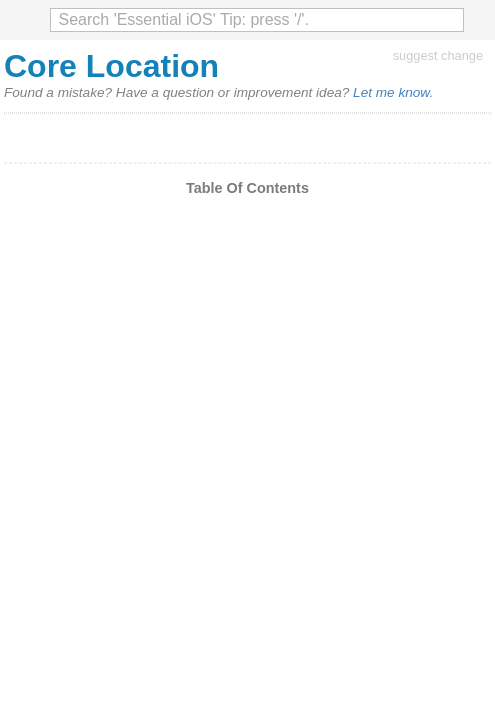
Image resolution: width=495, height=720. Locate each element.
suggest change (438, 55)
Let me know (391, 92)
